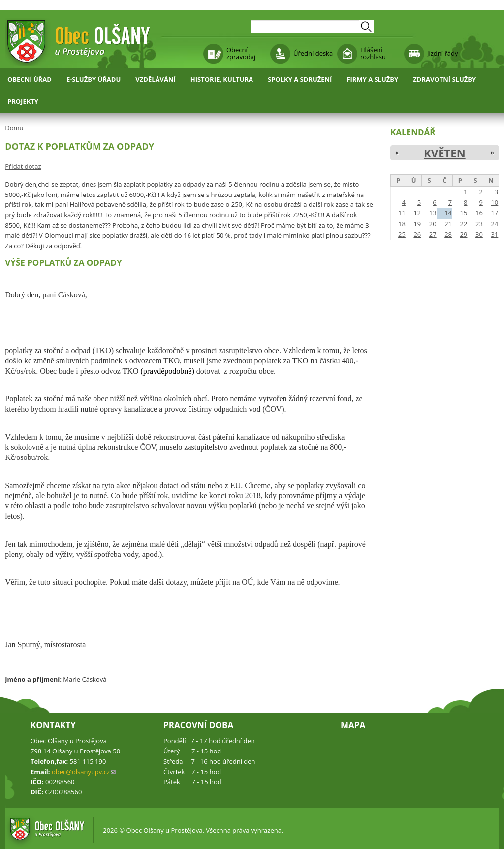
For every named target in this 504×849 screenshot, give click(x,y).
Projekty (23, 101)
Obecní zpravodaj (241, 53)
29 (464, 234)
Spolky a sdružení (300, 79)
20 (433, 224)
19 (417, 224)
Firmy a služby (372, 79)
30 (479, 234)
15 (464, 213)
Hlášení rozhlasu (373, 53)
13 (433, 213)
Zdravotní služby (444, 79)
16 (479, 213)
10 (494, 202)
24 (494, 224)
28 (448, 234)
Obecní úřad (30, 79)
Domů (14, 128)
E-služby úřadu (94, 79)
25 (402, 234)
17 (494, 213)
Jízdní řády (442, 53)
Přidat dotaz (23, 166)
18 (402, 224)
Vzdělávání (156, 79)
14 (448, 213)
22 (464, 224)
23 (479, 224)
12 (417, 213)
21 (448, 224)
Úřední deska (313, 53)
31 (494, 234)
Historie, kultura (222, 79)
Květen (445, 153)
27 (433, 234)
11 (402, 213)
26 (417, 234)
